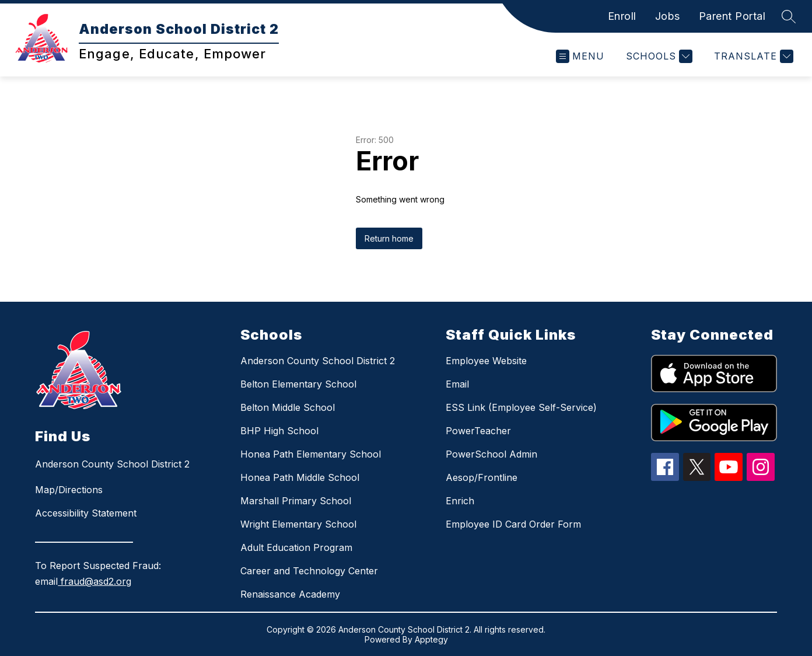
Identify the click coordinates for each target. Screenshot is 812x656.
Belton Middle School (288, 407)
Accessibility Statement (86, 513)
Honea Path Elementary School (311, 454)
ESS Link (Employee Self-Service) (521, 407)
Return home (389, 238)
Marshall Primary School (296, 501)
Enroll (622, 16)
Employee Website (486, 361)
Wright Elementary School (298, 524)
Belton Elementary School (298, 384)
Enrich (460, 501)
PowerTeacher (478, 431)
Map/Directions (69, 490)
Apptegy (431, 639)
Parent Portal (732, 16)
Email (457, 384)
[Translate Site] (752, 56)
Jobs (668, 16)
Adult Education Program (296, 547)
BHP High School (279, 431)
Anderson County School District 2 (318, 361)
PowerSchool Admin (491, 454)
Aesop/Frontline (482, 477)
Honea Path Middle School (300, 477)
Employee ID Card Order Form (513, 524)
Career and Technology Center (309, 571)
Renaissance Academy (290, 594)
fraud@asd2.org (94, 581)
